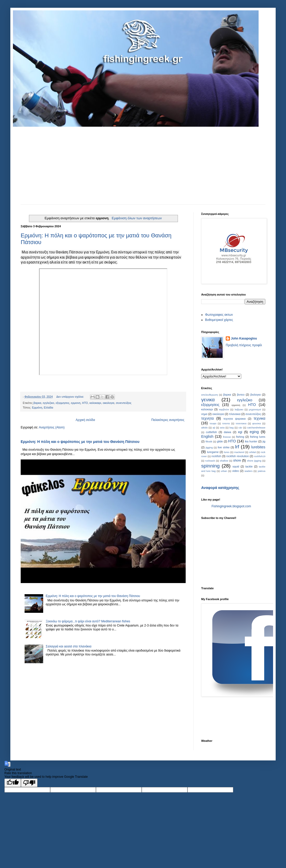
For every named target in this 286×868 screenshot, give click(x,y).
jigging (209, 447)
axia (222, 428)
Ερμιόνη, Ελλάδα (43, 407)
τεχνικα (259, 418)
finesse (227, 437)
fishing (240, 437)
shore (237, 461)
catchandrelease (256, 428)
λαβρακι (239, 409)
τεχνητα (208, 418)
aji (214, 428)
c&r (240, 428)
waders (249, 471)
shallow (224, 461)
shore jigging (254, 461)
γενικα (208, 400)
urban (224, 471)
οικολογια (108, 403)
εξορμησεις (63, 403)
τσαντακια (241, 423)
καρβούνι (224, 409)
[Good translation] (13, 783)
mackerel (239, 452)
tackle (249, 466)
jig (264, 441)
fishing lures (258, 437)
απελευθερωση (210, 395)
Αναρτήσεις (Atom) (52, 427)
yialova (261, 471)
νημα (204, 414)
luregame (213, 452)
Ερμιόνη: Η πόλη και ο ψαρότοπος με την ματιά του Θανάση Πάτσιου (80, 442)
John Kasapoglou (244, 338)
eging (254, 432)
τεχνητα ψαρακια (235, 419)
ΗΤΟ (85, 403)
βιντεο (241, 395)
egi (240, 432)
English (207, 436)
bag (231, 428)
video (236, 471)
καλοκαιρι (95, 403)
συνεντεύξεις (124, 403)
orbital (252, 452)
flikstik (209, 441)
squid (236, 466)
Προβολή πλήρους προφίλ (244, 345)
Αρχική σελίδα (85, 420)
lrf (237, 447)
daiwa (228, 432)
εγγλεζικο (48, 403)
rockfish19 (260, 456)
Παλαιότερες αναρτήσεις (168, 420)
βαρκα (37, 403)
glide (220, 441)
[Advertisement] (143, 165)
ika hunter (251, 441)
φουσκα (257, 423)
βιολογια (255, 395)
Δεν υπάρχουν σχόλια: (71, 397)
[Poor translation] (29, 783)
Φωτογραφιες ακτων (219, 315)
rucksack (210, 461)
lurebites (258, 447)
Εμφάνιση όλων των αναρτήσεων (137, 218)
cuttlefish (211, 432)
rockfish (216, 456)
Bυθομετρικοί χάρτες (219, 320)
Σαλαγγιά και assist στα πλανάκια (69, 646)
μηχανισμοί (255, 409)
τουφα (213, 423)
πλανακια (235, 414)
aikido (204, 428)
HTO (232, 441)
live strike (224, 447)
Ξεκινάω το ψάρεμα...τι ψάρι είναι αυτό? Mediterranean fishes (88, 621)
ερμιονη (76, 403)
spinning (210, 466)
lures (227, 452)
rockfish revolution (238, 456)
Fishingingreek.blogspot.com (231, 506)
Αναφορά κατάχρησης (220, 488)
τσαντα (226, 423)
